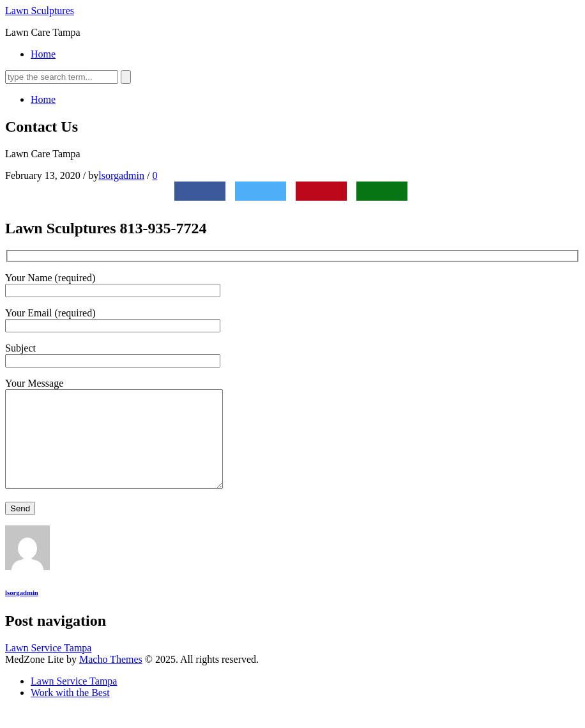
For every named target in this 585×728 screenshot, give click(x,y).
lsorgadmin (121, 175)
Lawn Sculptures (40, 11)
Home (43, 54)
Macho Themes (111, 678)
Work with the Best (70, 712)
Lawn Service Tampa (48, 667)
